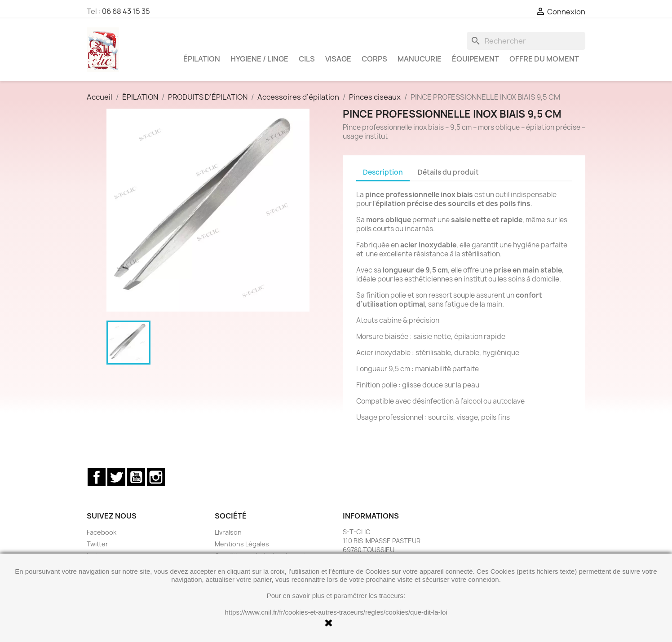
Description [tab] (383, 172)
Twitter (116, 477)
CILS (307, 59)
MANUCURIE (420, 59)
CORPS (374, 59)
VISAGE (338, 59)
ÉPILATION (202, 59)
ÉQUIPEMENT (475, 59)
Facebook (97, 477)
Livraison (228, 532)
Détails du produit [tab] (448, 172)
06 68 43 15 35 (126, 11)
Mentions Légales (242, 544)
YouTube (136, 477)
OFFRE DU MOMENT (544, 59)
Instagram (156, 477)
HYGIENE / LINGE (259, 59)
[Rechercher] (526, 41)
